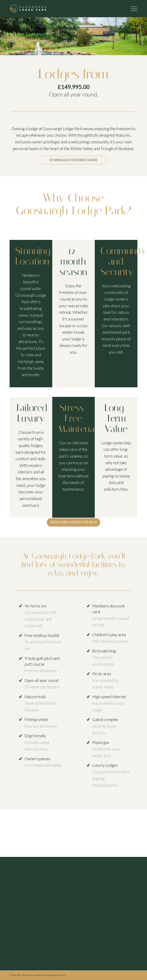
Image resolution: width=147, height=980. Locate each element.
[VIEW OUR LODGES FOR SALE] (73, 522)
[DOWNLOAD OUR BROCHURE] (73, 160)
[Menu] (132, 9)
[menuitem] (132, 9)
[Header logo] (28, 9)
